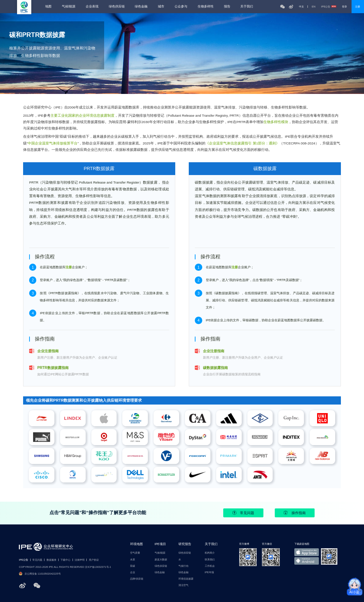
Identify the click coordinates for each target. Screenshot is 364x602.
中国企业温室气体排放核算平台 (53, 143)
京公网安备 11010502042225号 (40, 574)
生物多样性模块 (276, 122)
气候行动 (183, 566)
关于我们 (247, 7)
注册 (358, 7)
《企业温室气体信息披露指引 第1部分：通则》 (242, 143)
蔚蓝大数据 (161, 559)
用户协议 (94, 560)
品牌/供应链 (137, 579)
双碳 (133, 566)
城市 (161, 7)
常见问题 (243, 513)
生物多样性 (206, 7)
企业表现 (92, 7)
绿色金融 (141, 7)
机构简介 (210, 553)
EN (314, 7)
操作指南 (295, 513)
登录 (344, 7)
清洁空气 (183, 585)
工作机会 (210, 566)
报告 (227, 7)
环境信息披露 (186, 579)
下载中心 (65, 560)
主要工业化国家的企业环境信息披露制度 (82, 115)
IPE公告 (329, 7)
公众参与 (181, 7)
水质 (133, 559)
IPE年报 (209, 572)
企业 (133, 572)
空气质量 (135, 553)
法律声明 (80, 560)
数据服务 (52, 560)
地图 (48, 7)
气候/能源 (69, 7)
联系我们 (210, 559)
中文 (301, 7)
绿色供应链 (117, 7)
